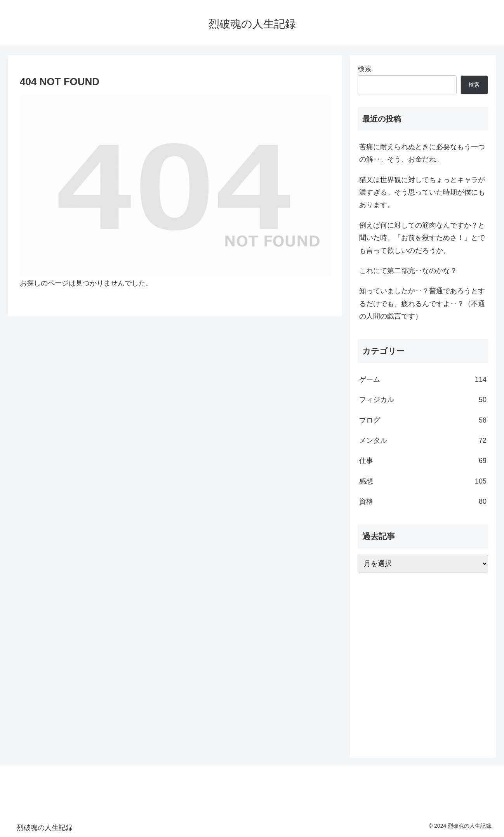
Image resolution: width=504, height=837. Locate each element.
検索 (365, 69)
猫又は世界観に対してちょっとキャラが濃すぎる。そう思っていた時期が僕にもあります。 (422, 192)
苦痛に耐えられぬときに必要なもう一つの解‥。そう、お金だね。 (422, 153)
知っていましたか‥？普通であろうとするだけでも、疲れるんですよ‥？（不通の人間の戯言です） (422, 304)
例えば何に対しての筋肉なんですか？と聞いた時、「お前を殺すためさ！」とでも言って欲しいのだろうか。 (422, 238)
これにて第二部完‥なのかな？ (408, 271)
